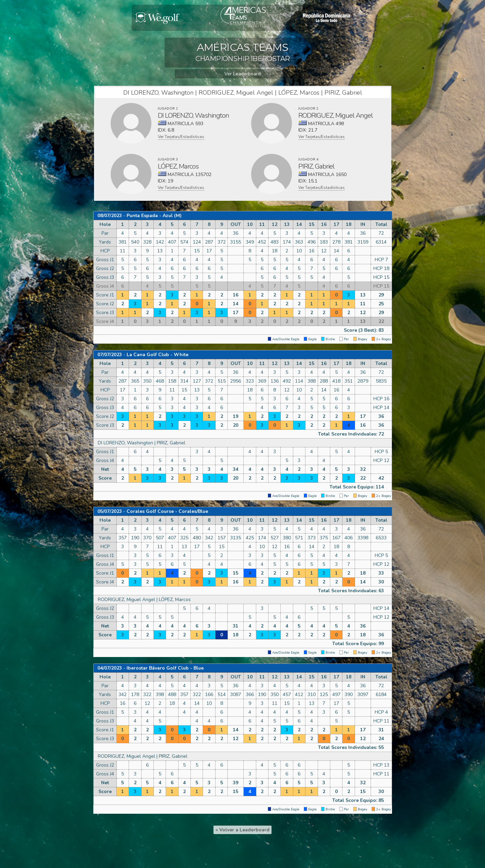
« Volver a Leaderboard (242, 830)
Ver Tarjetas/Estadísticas (181, 137)
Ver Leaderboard (242, 74)
